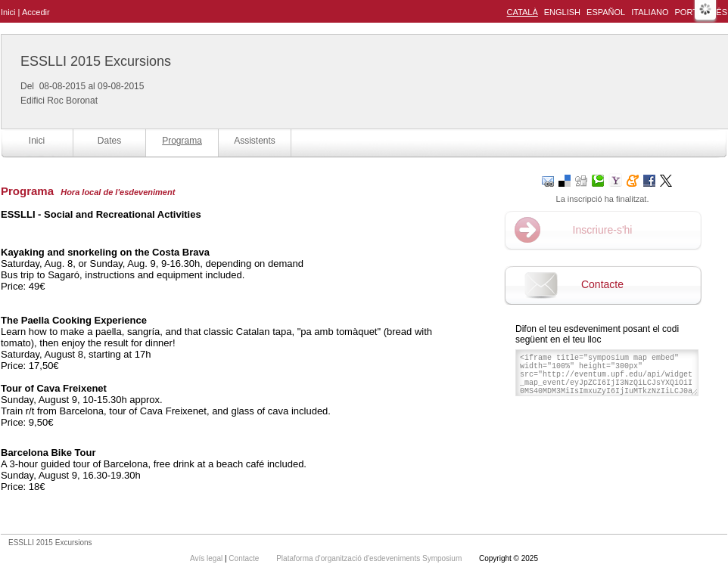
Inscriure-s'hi (603, 230)
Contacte (602, 284)
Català (523, 12)
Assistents (255, 141)
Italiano (650, 12)
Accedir (36, 12)
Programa (182, 141)
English (562, 12)
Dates (109, 141)
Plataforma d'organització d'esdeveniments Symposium (370, 558)
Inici (8, 12)
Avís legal (207, 558)
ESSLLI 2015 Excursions (96, 61)
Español (606, 12)
